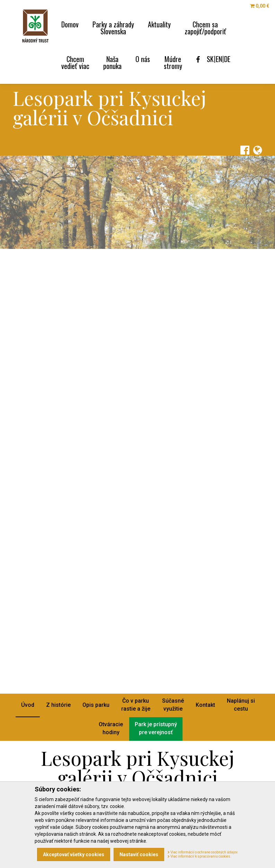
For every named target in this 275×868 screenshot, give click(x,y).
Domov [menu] (70, 23)
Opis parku (96, 705)
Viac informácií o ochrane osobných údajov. (203, 852)
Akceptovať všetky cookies (74, 854)
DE (227, 59)
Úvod (28, 705)
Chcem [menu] (75, 62)
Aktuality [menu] (159, 23)
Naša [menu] (112, 62)
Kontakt (205, 705)
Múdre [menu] (173, 62)
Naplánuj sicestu (241, 705)
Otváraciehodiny (111, 728)
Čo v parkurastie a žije (136, 705)
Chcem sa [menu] (205, 27)
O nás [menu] (143, 58)
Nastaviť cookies (139, 854)
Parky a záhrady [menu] (113, 27)
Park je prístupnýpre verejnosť (156, 728)
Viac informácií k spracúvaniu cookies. (199, 856)
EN (219, 59)
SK (210, 59)
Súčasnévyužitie (173, 705)
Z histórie (58, 705)
